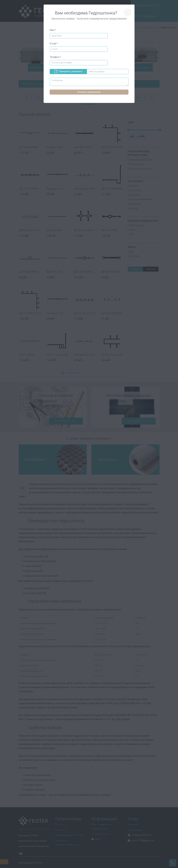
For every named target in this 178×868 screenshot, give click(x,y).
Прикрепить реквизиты (68, 72)
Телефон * (55, 57)
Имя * (53, 30)
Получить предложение (89, 92)
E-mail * (54, 44)
